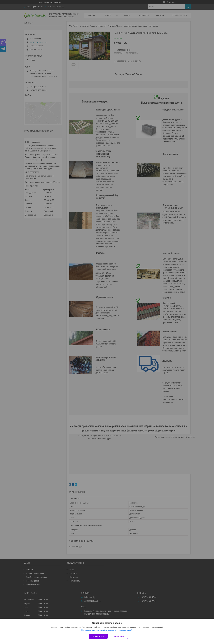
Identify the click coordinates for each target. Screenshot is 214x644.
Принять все (98, 636)
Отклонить (119, 636)
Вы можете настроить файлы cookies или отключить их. (106, 630)
